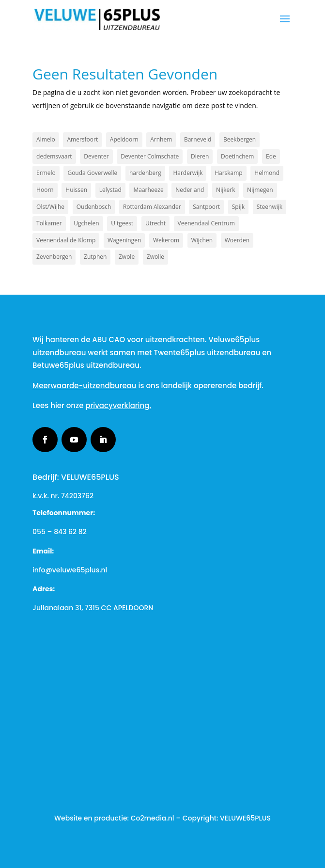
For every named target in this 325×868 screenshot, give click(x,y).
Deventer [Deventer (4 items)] (96, 156)
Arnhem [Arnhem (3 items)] (161, 139)
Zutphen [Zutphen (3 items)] (95, 257)
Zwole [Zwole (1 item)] (127, 257)
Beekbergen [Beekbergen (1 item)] (240, 139)
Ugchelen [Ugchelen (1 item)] (86, 223)
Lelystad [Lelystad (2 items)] (110, 190)
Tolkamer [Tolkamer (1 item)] (49, 223)
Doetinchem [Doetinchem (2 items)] (237, 156)
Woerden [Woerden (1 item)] (237, 240)
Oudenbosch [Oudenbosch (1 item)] (94, 207)
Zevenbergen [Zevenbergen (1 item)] (54, 257)
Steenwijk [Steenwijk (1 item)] (270, 207)
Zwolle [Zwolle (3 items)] (155, 257)
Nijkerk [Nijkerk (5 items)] (225, 190)
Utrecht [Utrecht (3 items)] (155, 223)
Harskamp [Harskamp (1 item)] (229, 173)
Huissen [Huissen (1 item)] (76, 190)
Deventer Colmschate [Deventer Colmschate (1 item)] (150, 156)
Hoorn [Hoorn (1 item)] (45, 190)
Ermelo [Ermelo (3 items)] (46, 173)
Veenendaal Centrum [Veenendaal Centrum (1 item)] (206, 223)
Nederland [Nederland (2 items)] (190, 190)
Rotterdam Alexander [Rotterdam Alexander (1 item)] (152, 207)
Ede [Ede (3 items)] (271, 156)
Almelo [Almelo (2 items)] (46, 139)
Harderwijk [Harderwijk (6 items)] (188, 173)
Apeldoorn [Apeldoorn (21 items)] (124, 139)
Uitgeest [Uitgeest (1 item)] (122, 223)
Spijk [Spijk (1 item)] (238, 207)
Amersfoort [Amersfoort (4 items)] (82, 139)
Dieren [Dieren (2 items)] (200, 156)
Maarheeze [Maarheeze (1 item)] (148, 190)
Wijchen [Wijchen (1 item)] (202, 240)
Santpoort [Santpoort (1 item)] (206, 207)
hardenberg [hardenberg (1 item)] (145, 173)
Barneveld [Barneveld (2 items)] (198, 139)
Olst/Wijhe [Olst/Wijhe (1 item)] (50, 207)
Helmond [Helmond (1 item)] (267, 173)
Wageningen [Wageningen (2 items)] (124, 240)
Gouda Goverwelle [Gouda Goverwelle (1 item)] (92, 173)
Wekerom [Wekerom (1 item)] (166, 240)
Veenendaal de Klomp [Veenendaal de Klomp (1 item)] (66, 240)
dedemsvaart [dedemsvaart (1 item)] (54, 156)
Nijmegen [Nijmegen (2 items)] (260, 190)
